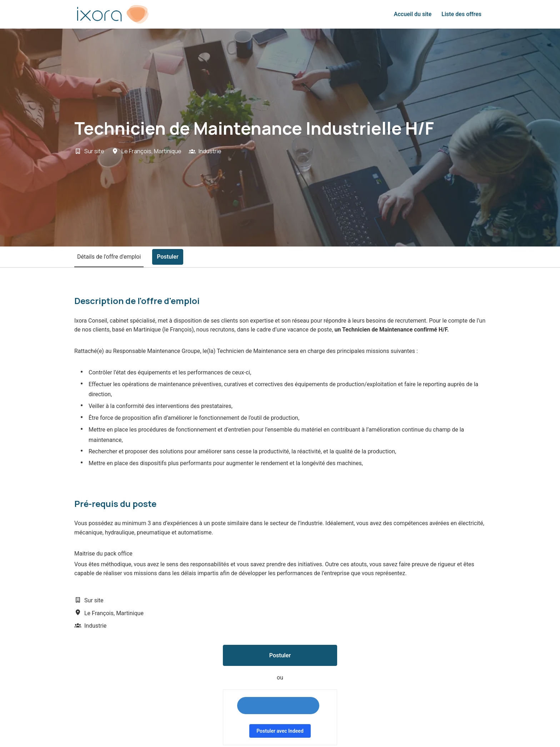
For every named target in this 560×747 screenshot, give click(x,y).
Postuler (280, 655)
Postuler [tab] (167, 257)
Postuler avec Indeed (280, 731)
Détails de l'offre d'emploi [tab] (109, 257)
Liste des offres (461, 14)
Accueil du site (413, 14)
